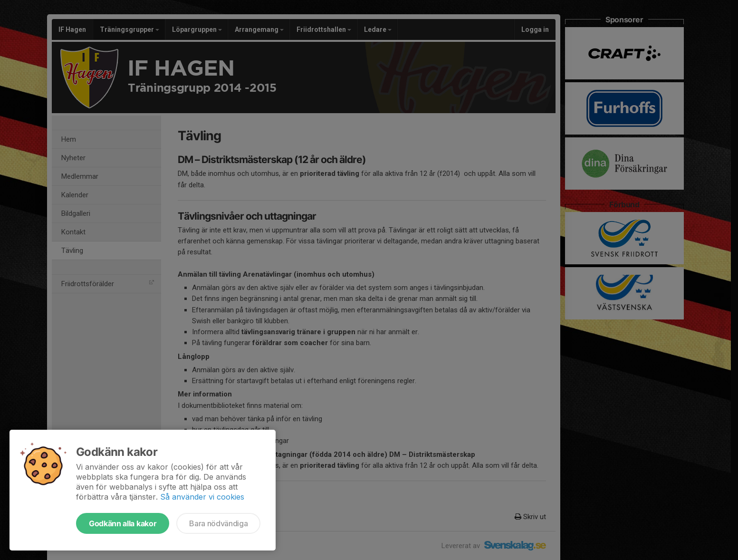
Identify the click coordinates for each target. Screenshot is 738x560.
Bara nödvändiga (218, 523)
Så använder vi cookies (202, 497)
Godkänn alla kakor (123, 523)
